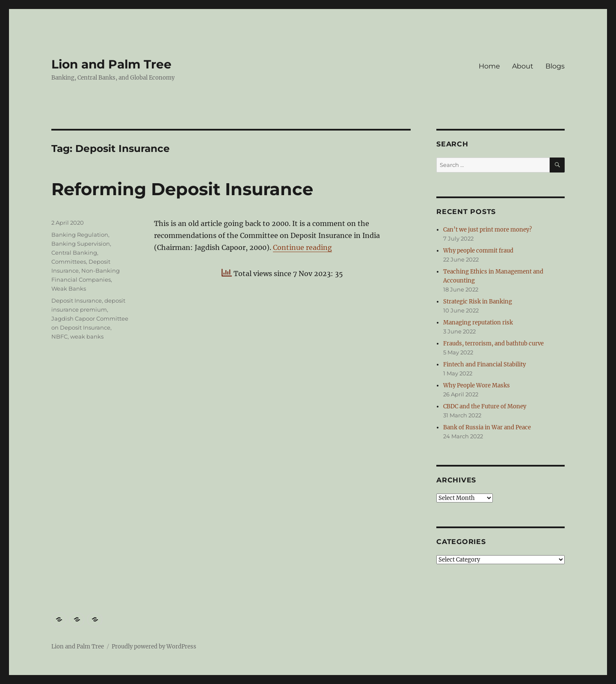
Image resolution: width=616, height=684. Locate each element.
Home (489, 66)
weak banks (87, 336)
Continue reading (302, 247)
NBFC (59, 336)
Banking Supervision (81, 244)
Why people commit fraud (478, 251)
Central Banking (74, 253)
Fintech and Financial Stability (484, 364)
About (523, 66)
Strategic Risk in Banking (478, 302)
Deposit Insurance (77, 300)
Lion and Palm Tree (111, 64)
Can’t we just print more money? (487, 230)
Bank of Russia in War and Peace (487, 427)
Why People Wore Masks (477, 385)
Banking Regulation (80, 235)
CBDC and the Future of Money (485, 406)
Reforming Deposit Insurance (182, 189)
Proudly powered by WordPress (154, 647)
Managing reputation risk (478, 323)
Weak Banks (69, 288)
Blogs (555, 66)
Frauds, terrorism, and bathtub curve (493, 343)
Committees (69, 262)
